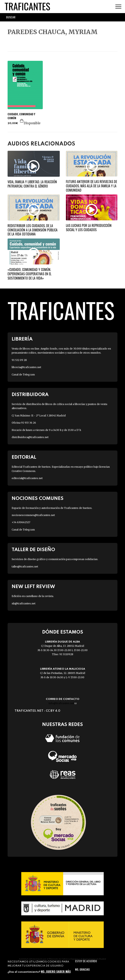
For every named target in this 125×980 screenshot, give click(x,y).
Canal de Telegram (23, 375)
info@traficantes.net (62, 703)
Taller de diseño (33, 550)
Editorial (24, 457)
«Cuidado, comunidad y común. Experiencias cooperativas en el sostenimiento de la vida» (29, 274)
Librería (22, 339)
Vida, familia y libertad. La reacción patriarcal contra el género (32, 184)
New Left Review (33, 587)
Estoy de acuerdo (86, 961)
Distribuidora (30, 395)
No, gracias (82, 969)
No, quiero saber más (56, 971)
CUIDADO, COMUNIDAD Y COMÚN (21, 116)
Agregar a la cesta (22, 121)
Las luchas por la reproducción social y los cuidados (89, 228)
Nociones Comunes (38, 499)
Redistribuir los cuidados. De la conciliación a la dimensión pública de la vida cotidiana (33, 230)
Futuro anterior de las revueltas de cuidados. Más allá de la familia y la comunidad (91, 186)
